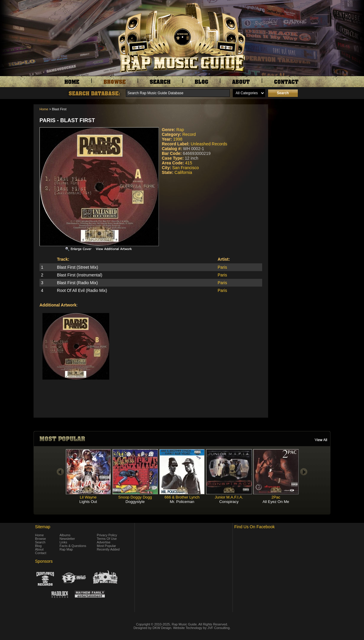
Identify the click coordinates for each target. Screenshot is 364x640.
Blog (38, 546)
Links (64, 542)
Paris (222, 267)
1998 (178, 139)
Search (40, 542)
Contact (41, 553)
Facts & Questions (73, 546)
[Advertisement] (301, 134)
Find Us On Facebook (254, 527)
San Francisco (185, 168)
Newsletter (67, 539)
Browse (41, 539)
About (39, 549)
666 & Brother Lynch (182, 497)
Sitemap (43, 527)
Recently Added (108, 549)
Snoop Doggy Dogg (135, 497)
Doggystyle (135, 502)
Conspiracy (229, 502)
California (183, 172)
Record (189, 134)
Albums (65, 535)
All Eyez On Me (276, 502)
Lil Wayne (88, 497)
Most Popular (106, 546)
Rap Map (66, 549)
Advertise (104, 542)
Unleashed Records (209, 144)
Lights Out (88, 502)
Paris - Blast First (67, 120)
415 (189, 163)
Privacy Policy (107, 535)
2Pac (276, 497)
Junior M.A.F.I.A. (229, 497)
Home (44, 109)
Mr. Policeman (182, 502)
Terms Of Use (107, 539)
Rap (180, 130)
